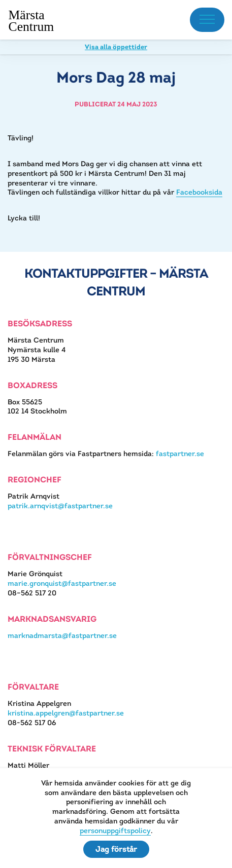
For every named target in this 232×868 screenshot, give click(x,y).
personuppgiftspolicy (115, 831)
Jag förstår (116, 849)
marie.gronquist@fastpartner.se (62, 583)
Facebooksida (199, 192)
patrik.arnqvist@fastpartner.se (60, 506)
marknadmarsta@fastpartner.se (62, 635)
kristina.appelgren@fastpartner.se (66, 713)
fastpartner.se (180, 454)
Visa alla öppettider (116, 47)
